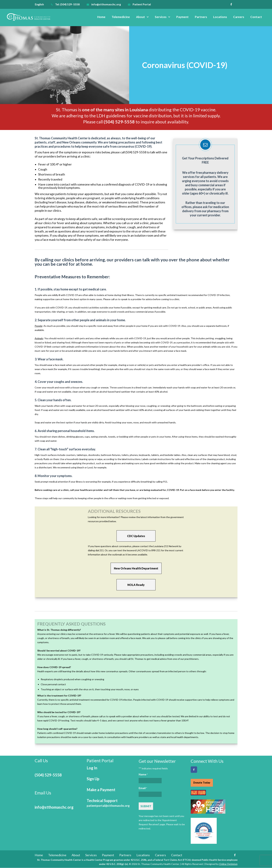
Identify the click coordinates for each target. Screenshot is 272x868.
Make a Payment (101, 790)
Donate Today (202, 783)
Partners (201, 17)
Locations (220, 17)
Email (143, 788)
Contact (256, 17)
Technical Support (108, 803)
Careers (239, 17)
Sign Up (93, 779)
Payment (182, 17)
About (141, 17)
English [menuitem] (39, 4)
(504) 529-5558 (48, 775)
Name (143, 775)
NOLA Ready (136, 585)
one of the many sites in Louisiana (115, 110)
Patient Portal (142, 4)
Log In (92, 768)
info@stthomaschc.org (106, 4)
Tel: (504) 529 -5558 (67, 4)
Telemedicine (121, 17)
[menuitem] (41, 4)
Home (101, 17)
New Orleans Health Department (136, 568)
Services (161, 17)
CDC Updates (136, 536)
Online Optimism (228, 864)
